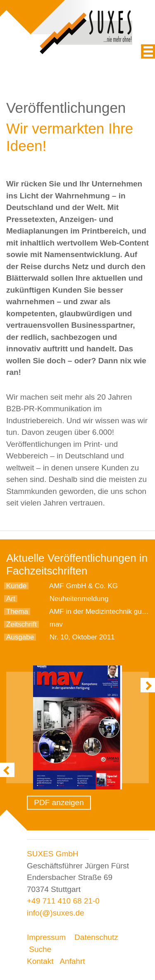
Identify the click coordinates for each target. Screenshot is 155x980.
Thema (17, 612)
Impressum (46, 937)
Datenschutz (96, 937)
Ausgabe (20, 637)
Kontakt (40, 961)
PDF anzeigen (59, 802)
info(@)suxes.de (56, 913)
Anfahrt (72, 961)
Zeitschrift (21, 624)
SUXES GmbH (53, 854)
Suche (40, 949)
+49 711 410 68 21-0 (63, 901)
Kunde (16, 586)
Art (11, 599)
